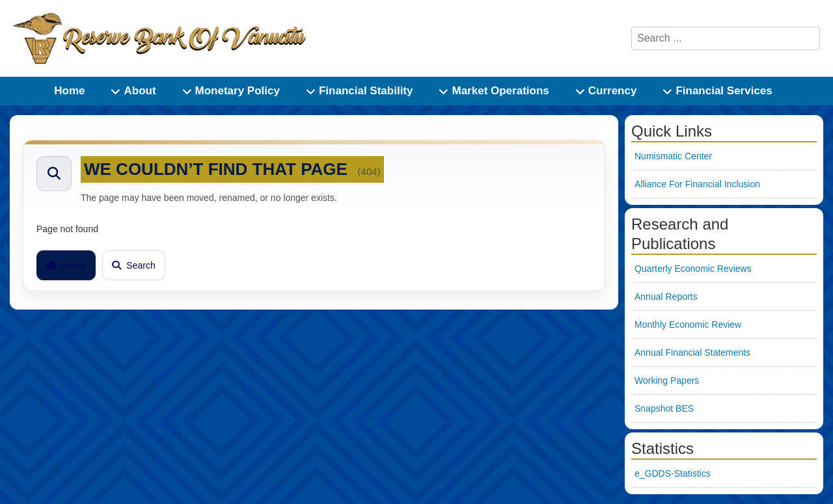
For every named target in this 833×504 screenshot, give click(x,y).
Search (133, 265)
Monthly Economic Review (688, 325)
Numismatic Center (673, 156)
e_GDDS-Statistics (673, 473)
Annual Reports (666, 297)
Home (66, 265)
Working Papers (667, 380)
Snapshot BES (664, 408)
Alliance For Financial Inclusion (697, 184)
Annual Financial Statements (692, 352)
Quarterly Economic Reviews (693, 269)
